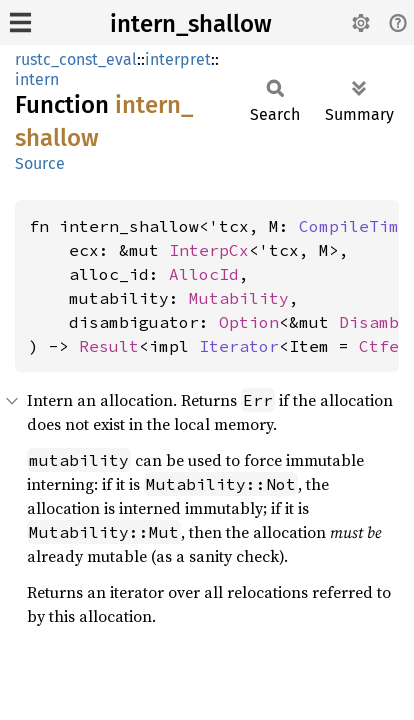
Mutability (239, 298)
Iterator (239, 346)
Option (249, 322)
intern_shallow (191, 24)
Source (40, 163)
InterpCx (209, 250)
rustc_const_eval (76, 59)
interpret (178, 59)
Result (109, 346)
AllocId (204, 274)
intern (37, 79)
